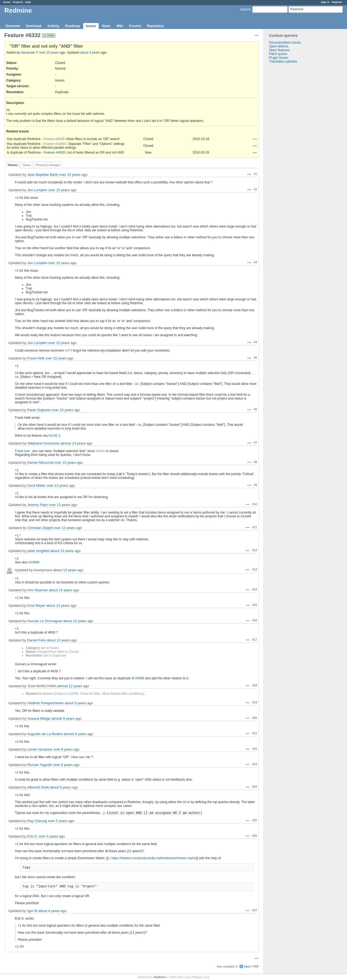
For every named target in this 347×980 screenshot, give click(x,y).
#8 (255, 462)
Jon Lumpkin (37, 190)
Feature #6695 (54, 139)
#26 (255, 836)
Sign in (325, 2)
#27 (255, 910)
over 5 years (58, 821)
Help (28, 2)
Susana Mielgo (39, 718)
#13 (255, 569)
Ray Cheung (37, 821)
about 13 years (62, 551)
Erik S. (33, 836)
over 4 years (49, 836)
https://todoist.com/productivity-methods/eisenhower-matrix (154, 858)
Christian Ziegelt (40, 528)
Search (245, 9)
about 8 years (61, 787)
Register (337, 2)
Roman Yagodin (40, 765)
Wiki (120, 26)
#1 (255, 174)
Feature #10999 (67, 694)
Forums (135, 26)
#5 (255, 358)
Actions (255, 139)
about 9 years (75, 703)
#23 (255, 764)
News (106, 26)
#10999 (34, 562)
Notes (27, 165)
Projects (18, 2)
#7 (255, 443)
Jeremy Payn (38, 505)
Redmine (160, 977)
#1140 (53, 436)
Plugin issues (279, 58)
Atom (247, 966)
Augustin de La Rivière (45, 734)
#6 (255, 409)
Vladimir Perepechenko (46, 703)
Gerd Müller (37, 486)
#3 (255, 262)
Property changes (48, 165)
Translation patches (283, 61)
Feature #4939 (54, 152)
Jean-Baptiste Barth (43, 175)
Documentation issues (285, 43)
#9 (255, 485)
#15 (255, 605)
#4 (255, 342)
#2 (255, 189)
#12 (255, 550)
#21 (255, 733)
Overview (13, 26)
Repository (155, 26)
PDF (256, 966)
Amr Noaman (38, 590)
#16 (255, 620)
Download (33, 26)
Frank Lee (22, 451)
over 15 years (49, 53)
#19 (255, 702)
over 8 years (63, 749)
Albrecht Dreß (38, 787)
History (13, 165)
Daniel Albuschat (41, 463)
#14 (255, 589)
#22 (255, 749)
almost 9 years (63, 718)
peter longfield (38, 551)
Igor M (32, 911)
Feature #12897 (55, 144)
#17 (255, 640)
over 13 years (65, 463)
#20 (255, 718)
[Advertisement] (291, 148)
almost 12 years (70, 686)
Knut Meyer (36, 606)
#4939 (139, 678)
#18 (255, 685)
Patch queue (278, 54)
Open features (279, 50)
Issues (91, 26)
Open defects (279, 46)
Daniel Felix (37, 640)
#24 (255, 787)
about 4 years (90, 53)
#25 (255, 820)
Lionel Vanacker (40, 749)
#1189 (100, 451)
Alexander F (29, 53)
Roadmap (73, 26)
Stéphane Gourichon (44, 443)
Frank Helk (36, 358)
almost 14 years (73, 443)
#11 (255, 527)
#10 (255, 504)
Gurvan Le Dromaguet (45, 621)
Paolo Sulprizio (39, 410)
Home (7, 2)
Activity (53, 26)
